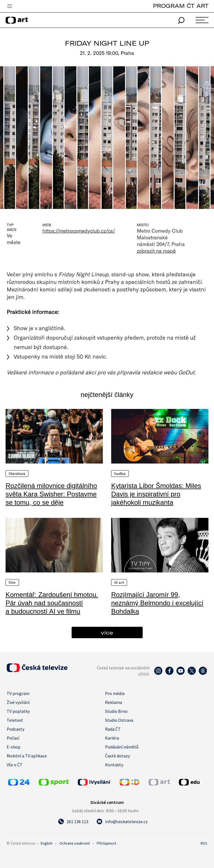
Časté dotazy (117, 756)
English (47, 843)
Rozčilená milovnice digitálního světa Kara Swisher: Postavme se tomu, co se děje (51, 494)
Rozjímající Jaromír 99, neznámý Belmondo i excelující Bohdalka (157, 603)
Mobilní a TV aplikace (27, 756)
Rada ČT (113, 729)
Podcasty (15, 729)
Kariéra (112, 738)
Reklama (114, 702)
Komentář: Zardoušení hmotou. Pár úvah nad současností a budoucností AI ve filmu (52, 603)
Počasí (13, 738)
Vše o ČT (15, 765)
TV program (18, 693)
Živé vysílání (18, 702)
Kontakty (114, 765)
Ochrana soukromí (75, 843)
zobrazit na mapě (156, 251)
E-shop (14, 747)
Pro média (115, 693)
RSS (204, 843)
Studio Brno (116, 711)
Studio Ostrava (119, 720)
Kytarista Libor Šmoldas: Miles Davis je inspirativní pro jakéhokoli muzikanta (156, 494)
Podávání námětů (122, 747)
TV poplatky (18, 711)
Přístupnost (106, 843)
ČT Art (119, 582)
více (107, 632)
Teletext (15, 720)
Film (12, 582)
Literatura (17, 474)
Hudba (120, 474)
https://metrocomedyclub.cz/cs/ (79, 231)
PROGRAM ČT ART (181, 6)
